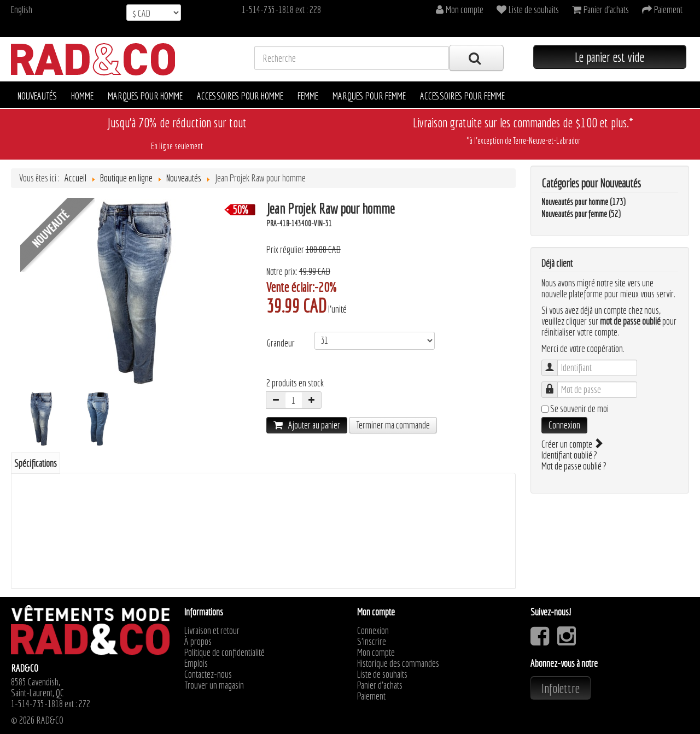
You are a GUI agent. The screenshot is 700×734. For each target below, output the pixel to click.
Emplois (196, 663)
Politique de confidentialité (224, 653)
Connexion (564, 425)
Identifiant (555, 363)
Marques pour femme (369, 96)
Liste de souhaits (382, 674)
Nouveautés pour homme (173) (584, 202)
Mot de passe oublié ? (574, 466)
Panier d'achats (380, 685)
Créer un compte (571, 444)
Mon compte (376, 653)
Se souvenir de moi (579, 409)
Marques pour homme (145, 96)
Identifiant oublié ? (569, 455)
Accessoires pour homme (240, 96)
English (22, 10)
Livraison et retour (212, 631)
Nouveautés (37, 96)
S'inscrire (372, 642)
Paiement (371, 696)
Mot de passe (555, 384)
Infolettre (561, 688)
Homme (82, 96)
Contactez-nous (208, 674)
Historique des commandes (398, 663)
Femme (308, 96)
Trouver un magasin (214, 685)
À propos (198, 642)
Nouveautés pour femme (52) (581, 214)
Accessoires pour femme (462, 96)
